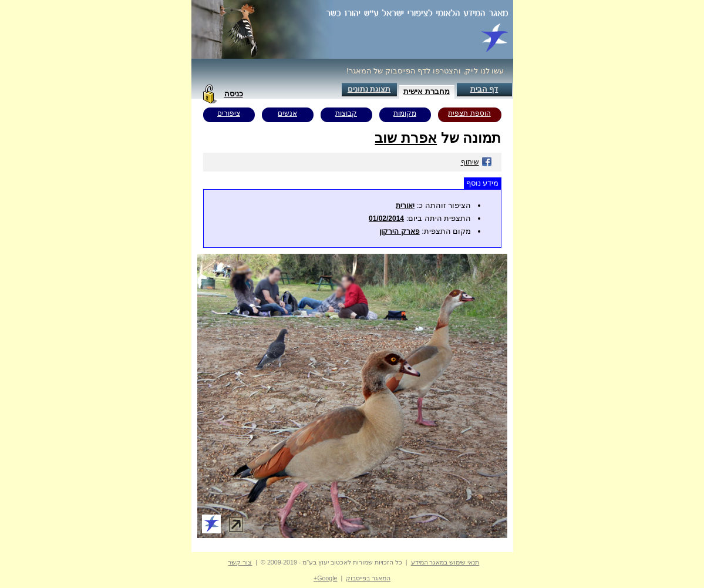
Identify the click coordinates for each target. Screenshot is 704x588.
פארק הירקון (399, 231)
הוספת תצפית (469, 113)
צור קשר (240, 562)
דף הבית (484, 89)
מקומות (405, 113)
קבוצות (346, 113)
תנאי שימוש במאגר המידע (445, 562)
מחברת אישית (427, 91)
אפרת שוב (406, 138)
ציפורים (229, 113)
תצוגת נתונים (369, 89)
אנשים (287, 113)
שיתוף (476, 162)
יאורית (405, 206)
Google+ (326, 578)
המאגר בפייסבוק (368, 578)
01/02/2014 (386, 219)
